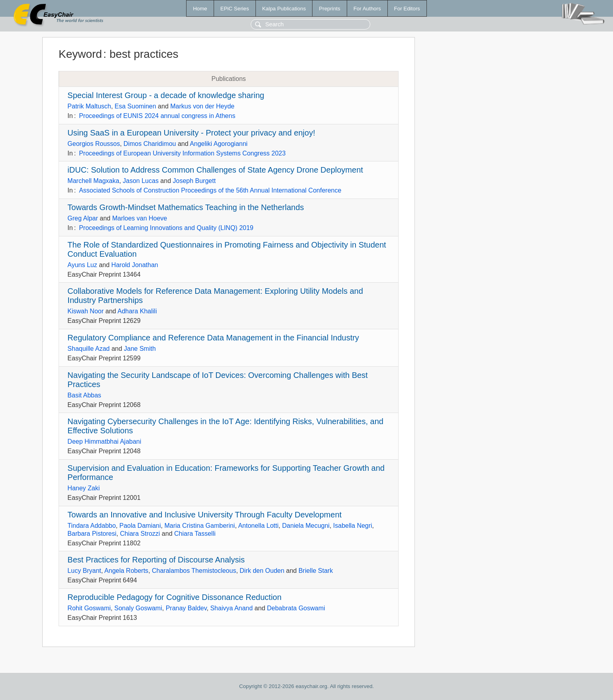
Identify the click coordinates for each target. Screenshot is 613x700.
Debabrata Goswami (296, 608)
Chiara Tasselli (195, 534)
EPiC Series (235, 9)
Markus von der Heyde (202, 106)
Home (200, 9)
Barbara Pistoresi (92, 534)
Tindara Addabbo (91, 526)
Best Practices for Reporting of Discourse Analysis (156, 560)
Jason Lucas (141, 181)
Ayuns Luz (82, 265)
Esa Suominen (136, 106)
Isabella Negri (353, 526)
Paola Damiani (140, 526)
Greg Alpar (83, 218)
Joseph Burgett (194, 181)
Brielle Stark (316, 571)
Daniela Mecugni (306, 526)
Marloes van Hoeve (139, 218)
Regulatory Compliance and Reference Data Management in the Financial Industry (213, 338)
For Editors (407, 9)
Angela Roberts (126, 571)
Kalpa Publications (284, 9)
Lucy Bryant (84, 571)
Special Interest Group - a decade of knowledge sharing (166, 95)
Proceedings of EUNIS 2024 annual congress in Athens (157, 116)
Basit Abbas (84, 395)
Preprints (329, 9)
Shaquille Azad (88, 349)
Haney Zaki (84, 488)
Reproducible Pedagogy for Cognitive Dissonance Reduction (174, 597)
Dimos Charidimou (150, 144)
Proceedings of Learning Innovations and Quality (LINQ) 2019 (166, 228)
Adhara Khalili (137, 311)
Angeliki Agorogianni (219, 144)
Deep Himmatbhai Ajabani (104, 441)
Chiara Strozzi (140, 534)
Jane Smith (140, 349)
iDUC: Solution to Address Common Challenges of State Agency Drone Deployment (215, 170)
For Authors (367, 9)
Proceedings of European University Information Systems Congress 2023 (182, 153)
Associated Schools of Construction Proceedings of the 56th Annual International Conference (210, 190)
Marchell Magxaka (93, 181)
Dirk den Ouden (262, 571)
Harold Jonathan (135, 265)
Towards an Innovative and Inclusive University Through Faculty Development (204, 515)
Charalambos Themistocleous (194, 571)
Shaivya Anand (231, 608)
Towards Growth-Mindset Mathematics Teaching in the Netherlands (186, 207)
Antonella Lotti (258, 526)
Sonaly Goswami (138, 608)
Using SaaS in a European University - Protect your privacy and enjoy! (191, 133)
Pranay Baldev (186, 608)
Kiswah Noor (85, 311)
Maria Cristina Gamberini (199, 526)
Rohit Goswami (89, 608)
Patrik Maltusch (89, 106)
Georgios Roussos (94, 144)
